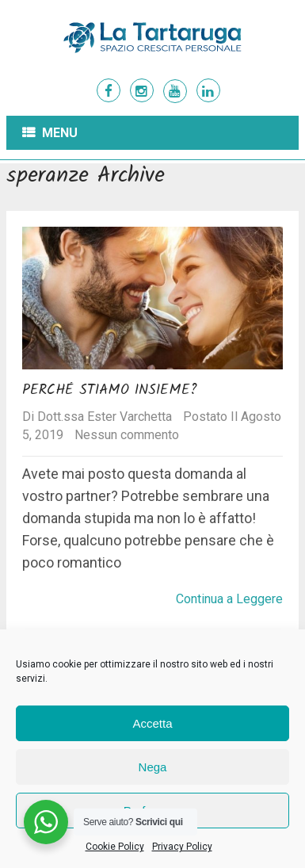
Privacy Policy (182, 847)
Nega (153, 767)
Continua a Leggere (229, 599)
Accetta (152, 723)
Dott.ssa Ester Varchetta (105, 417)
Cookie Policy (115, 847)
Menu (60, 133)
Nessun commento (127, 435)
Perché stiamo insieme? (110, 390)
